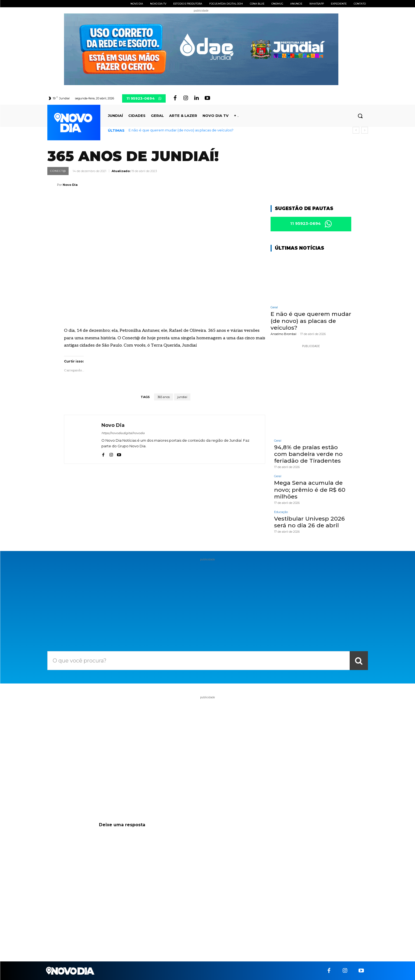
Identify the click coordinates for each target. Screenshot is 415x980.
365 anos (164, 397)
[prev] (356, 130)
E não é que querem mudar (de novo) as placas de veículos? (181, 130)
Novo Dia (70, 185)
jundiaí (182, 397)
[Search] (359, 661)
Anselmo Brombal (283, 334)
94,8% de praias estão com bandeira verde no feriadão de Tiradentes (308, 454)
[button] (360, 116)
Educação (281, 512)
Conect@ (58, 171)
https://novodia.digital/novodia (123, 433)
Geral (274, 308)
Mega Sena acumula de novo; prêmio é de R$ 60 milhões (310, 490)
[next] (365, 130)
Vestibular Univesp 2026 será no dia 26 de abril (309, 522)
